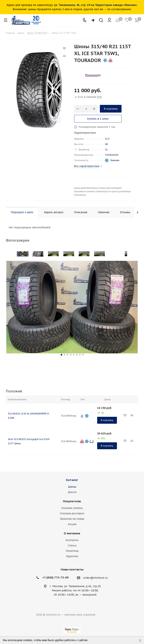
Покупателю (72, 501)
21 (106, 150)
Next (134, 254)
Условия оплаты (72, 508)
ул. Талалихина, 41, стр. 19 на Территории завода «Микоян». (96, 5)
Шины (72, 487)
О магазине (72, 533)
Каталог (72, 480)
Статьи (72, 545)
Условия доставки (72, 513)
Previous (10, 254)
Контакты (72, 540)
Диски (72, 492)
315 (107, 139)
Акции (72, 524)
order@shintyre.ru (96, 578)
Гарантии (72, 556)
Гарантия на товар (72, 519)
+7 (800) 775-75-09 (55, 577)
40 (106, 144)
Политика (72, 551)
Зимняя (115, 160)
